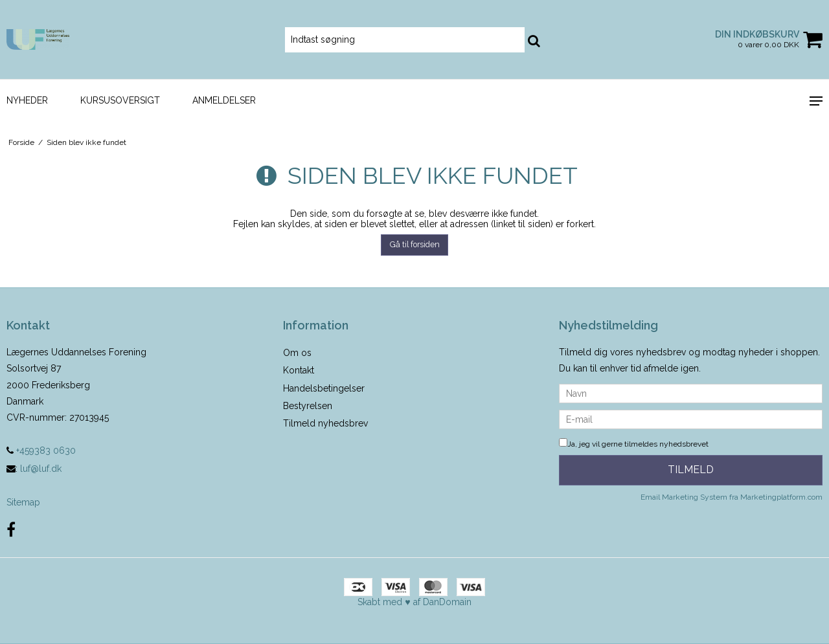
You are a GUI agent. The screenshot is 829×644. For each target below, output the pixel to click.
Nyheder (27, 100)
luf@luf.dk (41, 469)
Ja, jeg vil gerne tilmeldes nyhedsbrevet (634, 444)
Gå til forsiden (415, 244)
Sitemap (23, 502)
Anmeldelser (224, 100)
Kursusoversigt (120, 100)
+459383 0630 (41, 450)
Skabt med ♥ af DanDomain (414, 602)
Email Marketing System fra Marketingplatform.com (732, 497)
